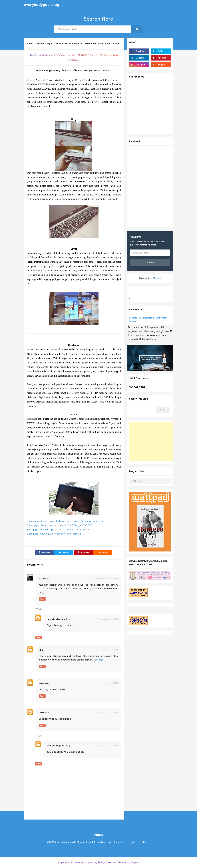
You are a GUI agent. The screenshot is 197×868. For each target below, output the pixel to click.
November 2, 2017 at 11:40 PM (106, 650)
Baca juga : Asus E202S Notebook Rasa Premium (54, 534)
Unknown (44, 683)
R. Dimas (44, 579)
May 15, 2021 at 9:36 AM (108, 683)
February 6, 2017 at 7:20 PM (107, 619)
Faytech (98, 660)
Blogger (157, 278)
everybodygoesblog (58, 619)
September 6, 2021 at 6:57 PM (106, 746)
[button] (103, 552)
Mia (41, 650)
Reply (42, 599)
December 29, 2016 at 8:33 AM (106, 579)
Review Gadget (85, 70)
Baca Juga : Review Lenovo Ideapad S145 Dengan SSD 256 (59, 525)
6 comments (104, 70)
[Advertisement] (152, 441)
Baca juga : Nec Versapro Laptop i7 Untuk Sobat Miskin (58, 530)
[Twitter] (64, 552)
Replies (40, 609)
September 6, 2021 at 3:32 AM (106, 713)
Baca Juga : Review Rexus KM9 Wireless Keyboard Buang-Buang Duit (66, 521)
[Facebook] (44, 552)
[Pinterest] (83, 552)
